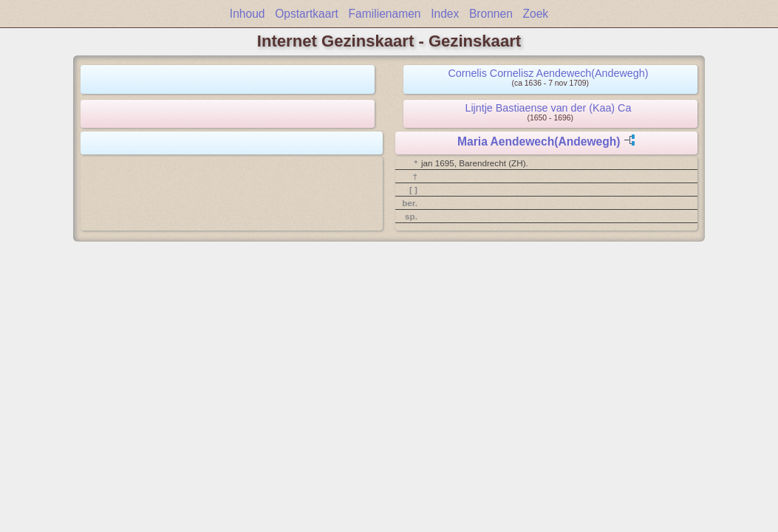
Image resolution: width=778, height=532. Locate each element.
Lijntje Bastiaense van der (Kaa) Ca (548, 108)
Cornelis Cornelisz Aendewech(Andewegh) (548, 73)
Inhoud (248, 14)
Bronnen (491, 14)
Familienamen (385, 14)
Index (445, 14)
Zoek (536, 14)
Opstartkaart (307, 14)
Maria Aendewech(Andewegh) (539, 141)
